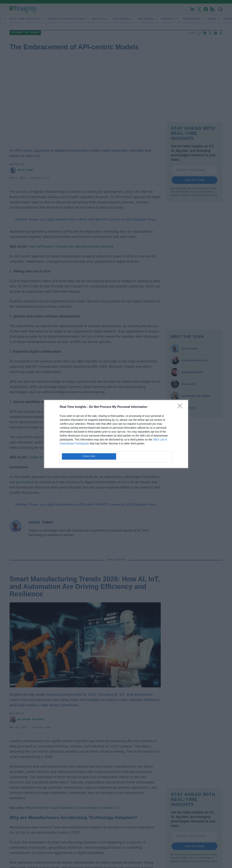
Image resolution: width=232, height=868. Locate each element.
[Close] (181, 407)
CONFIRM (89, 457)
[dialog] (116, 434)
